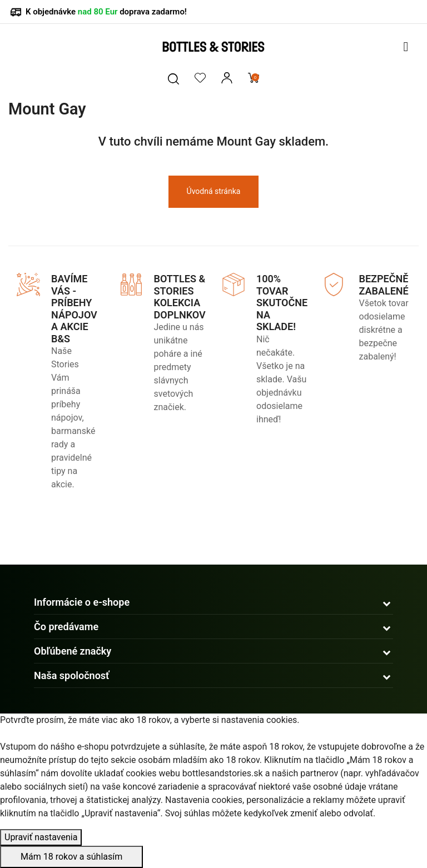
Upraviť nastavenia (41, 837)
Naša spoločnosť (72, 675)
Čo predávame (66, 627)
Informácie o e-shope (82, 602)
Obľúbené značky (73, 651)
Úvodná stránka (214, 191)
